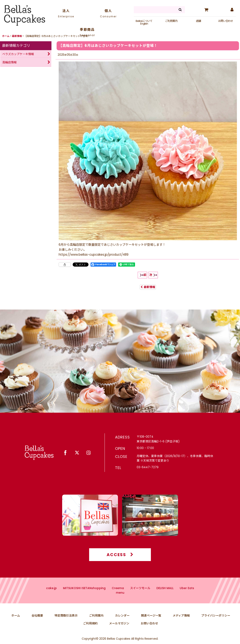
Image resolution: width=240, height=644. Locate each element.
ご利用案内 (171, 21)
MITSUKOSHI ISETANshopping (84, 596)
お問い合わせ (226, 21)
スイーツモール (140, 596)
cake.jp (51, 596)
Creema (118, 596)
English (144, 24)
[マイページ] (232, 10)
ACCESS (120, 563)
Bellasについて (144, 21)
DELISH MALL (165, 596)
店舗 (198, 21)
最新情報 (148, 287)
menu (120, 601)
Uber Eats (187, 596)
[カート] (206, 10)
